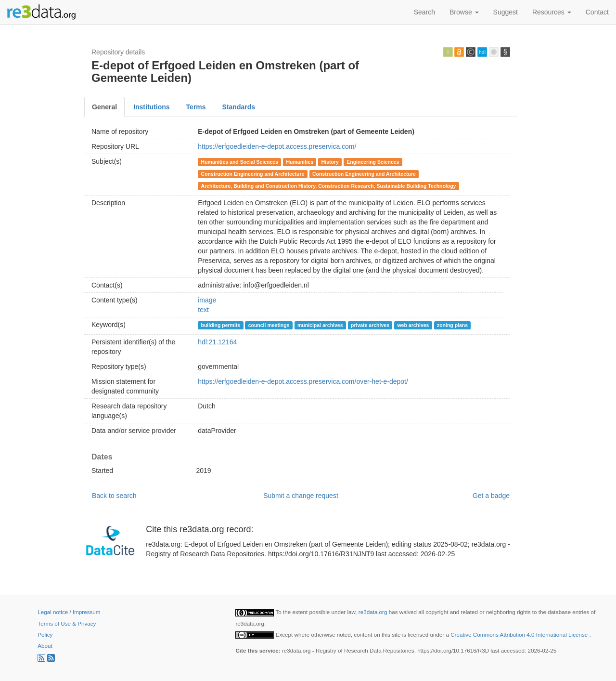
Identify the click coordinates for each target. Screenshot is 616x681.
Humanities (300, 162)
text (203, 310)
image (207, 300)
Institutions (151, 107)
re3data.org (374, 612)
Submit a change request (301, 496)
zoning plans (452, 325)
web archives (413, 325)
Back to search (114, 496)
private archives (370, 325)
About (45, 646)
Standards (239, 107)
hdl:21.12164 (217, 342)
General (104, 107)
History (330, 162)
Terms (196, 107)
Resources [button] (552, 12)
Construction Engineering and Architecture (253, 174)
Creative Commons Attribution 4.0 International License (520, 635)
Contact (597, 12)
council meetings (269, 325)
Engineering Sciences (373, 162)
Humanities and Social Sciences (240, 162)
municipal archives (320, 325)
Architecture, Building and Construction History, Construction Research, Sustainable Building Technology (329, 186)
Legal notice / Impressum (69, 612)
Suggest (506, 12)
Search (424, 12)
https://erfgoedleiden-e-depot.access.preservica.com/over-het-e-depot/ (303, 381)
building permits (221, 325)
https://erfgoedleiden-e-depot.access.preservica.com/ (277, 146)
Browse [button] (464, 12)
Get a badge (491, 496)
